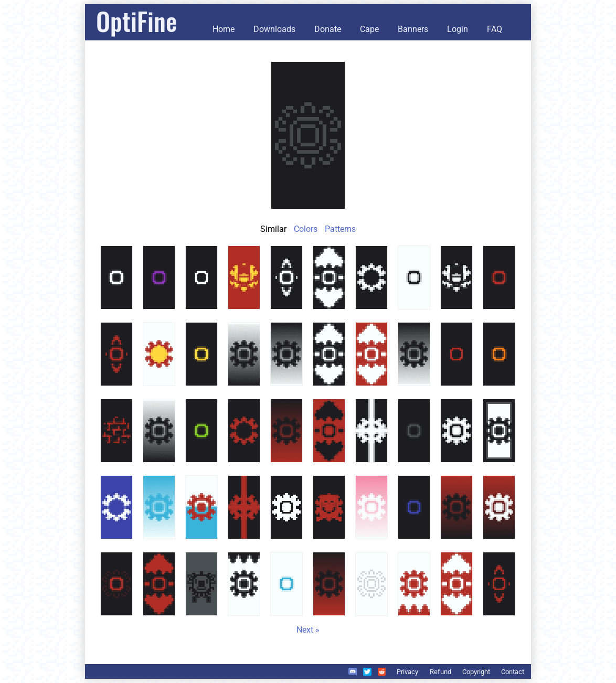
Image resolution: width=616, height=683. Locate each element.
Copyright (476, 672)
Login (458, 29)
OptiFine (136, 21)
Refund (440, 672)
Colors (306, 229)
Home (224, 29)
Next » (308, 630)
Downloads (274, 29)
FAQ (495, 29)
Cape (369, 29)
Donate (328, 29)
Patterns (340, 229)
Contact (513, 672)
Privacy (407, 672)
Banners (413, 29)
